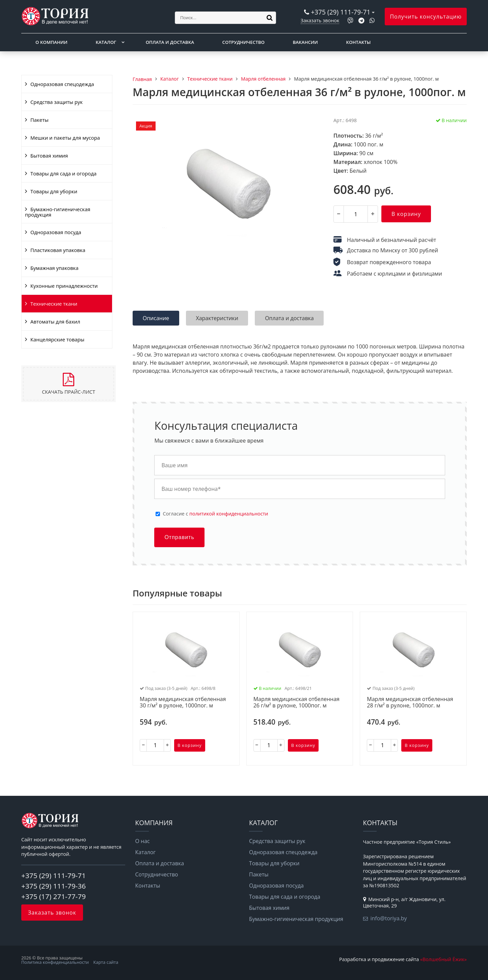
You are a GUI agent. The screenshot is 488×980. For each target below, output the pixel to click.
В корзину (406, 214)
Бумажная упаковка (55, 268)
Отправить (179, 537)
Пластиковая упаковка (58, 250)
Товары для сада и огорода (63, 173)
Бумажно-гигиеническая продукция (58, 212)
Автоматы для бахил (55, 321)
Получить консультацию (426, 17)
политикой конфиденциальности (229, 514)
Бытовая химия (49, 156)
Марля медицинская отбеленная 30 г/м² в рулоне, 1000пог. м (183, 703)
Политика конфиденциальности (55, 962)
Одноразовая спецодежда (62, 84)
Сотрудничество (243, 42)
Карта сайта (106, 962)
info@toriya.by (389, 918)
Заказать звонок (320, 20)
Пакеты (39, 120)
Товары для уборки (54, 191)
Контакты (359, 42)
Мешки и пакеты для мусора (65, 138)
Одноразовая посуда (56, 232)
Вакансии (305, 42)
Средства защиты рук (57, 102)
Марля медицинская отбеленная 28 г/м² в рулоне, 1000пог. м (410, 703)
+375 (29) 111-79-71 (341, 12)
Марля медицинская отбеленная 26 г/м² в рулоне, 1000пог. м (296, 703)
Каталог (106, 42)
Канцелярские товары (57, 339)
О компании (51, 42)
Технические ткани (54, 304)
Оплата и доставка (170, 42)
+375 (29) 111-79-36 (53, 886)
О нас (143, 841)
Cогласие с (215, 514)
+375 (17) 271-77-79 (53, 896)
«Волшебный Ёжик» (443, 959)
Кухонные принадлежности (64, 286)
